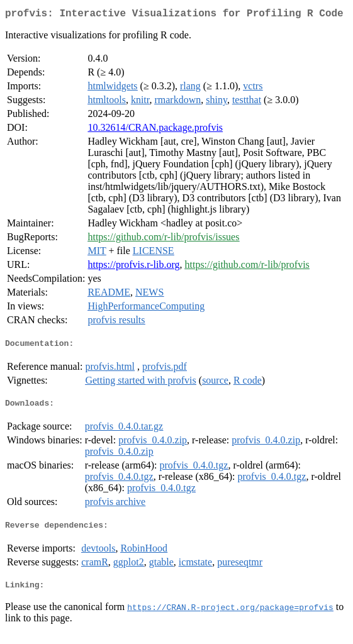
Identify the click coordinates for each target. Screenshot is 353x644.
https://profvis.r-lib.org (133, 267)
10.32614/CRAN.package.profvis (155, 130)
